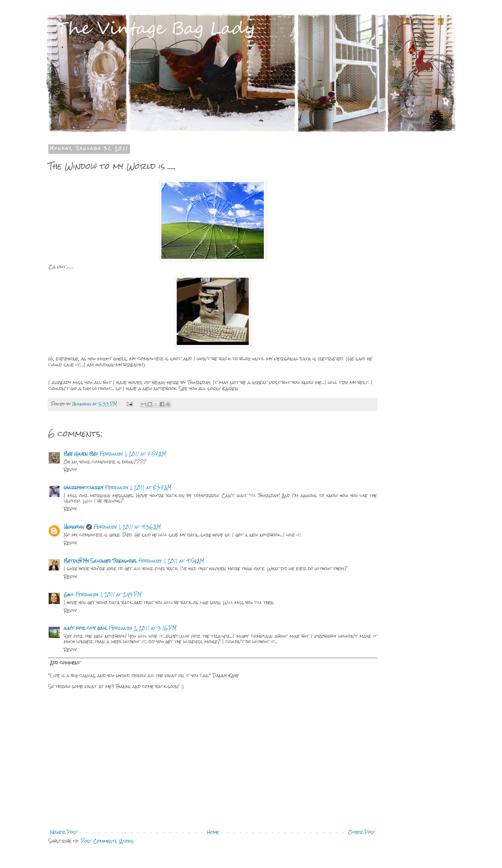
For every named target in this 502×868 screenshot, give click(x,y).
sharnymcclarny (84, 487)
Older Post (362, 832)
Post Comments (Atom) (107, 841)
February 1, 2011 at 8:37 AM (138, 487)
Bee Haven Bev (81, 454)
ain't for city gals (85, 628)
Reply (70, 470)
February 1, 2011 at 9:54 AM (171, 561)
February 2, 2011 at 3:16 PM (143, 628)
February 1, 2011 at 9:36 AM (127, 527)
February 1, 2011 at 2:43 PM (109, 594)
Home (213, 832)
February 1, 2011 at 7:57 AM (133, 454)
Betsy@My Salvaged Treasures (100, 561)
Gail (69, 594)
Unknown (74, 527)
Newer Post (64, 832)
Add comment (65, 663)
